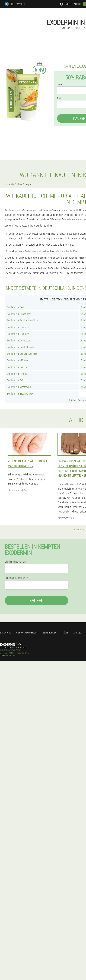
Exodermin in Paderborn (18, 367)
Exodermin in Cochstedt (18, 340)
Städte (65, 633)
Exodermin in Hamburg (18, 334)
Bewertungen (50, 633)
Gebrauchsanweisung (27, 633)
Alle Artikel (79, 529)
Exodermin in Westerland (19, 387)
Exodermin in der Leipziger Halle (22, 354)
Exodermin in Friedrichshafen (21, 347)
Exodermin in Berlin (16, 307)
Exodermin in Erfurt (16, 380)
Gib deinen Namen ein (15, 562)
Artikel (77, 633)
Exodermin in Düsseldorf (19, 314)
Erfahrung (6, 633)
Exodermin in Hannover (18, 327)
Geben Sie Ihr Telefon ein (17, 578)
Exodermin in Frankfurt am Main (22, 320)
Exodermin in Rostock (17, 374)
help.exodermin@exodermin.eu (13, 648)
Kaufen (36, 600)
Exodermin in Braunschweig (20, 394)
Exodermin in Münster (17, 360)
